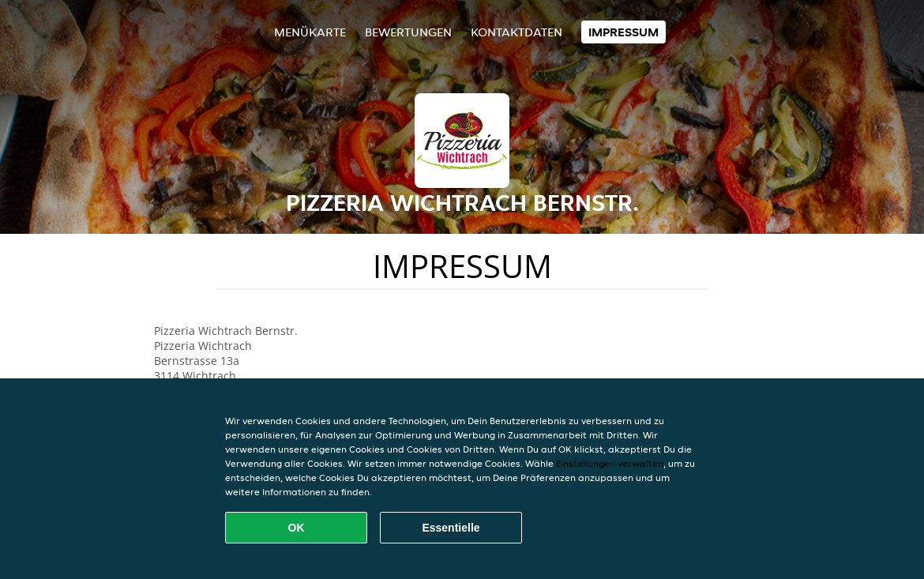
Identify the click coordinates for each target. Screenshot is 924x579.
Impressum (624, 32)
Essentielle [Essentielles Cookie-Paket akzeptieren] (451, 528)
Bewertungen (408, 32)
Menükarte (310, 32)
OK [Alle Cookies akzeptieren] (297, 528)
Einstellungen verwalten (610, 463)
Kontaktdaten (516, 32)
